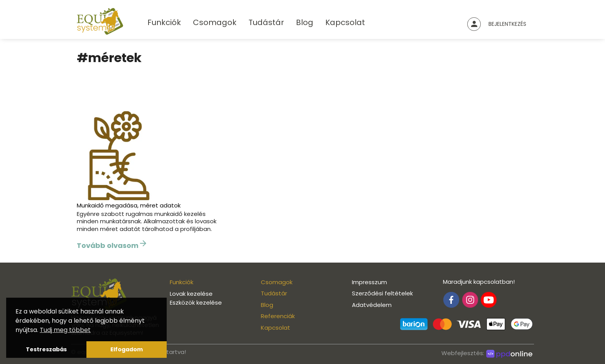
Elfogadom (127, 349)
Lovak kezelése (191, 294)
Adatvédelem (372, 305)
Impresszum (369, 282)
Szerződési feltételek (382, 293)
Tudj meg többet (65, 330)
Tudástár (266, 22)
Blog (305, 22)
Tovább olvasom (112, 244)
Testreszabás (46, 349)
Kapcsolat (345, 22)
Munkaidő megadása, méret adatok (129, 205)
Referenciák (278, 316)
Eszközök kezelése (196, 302)
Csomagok (215, 22)
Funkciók (164, 22)
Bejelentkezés (507, 24)
